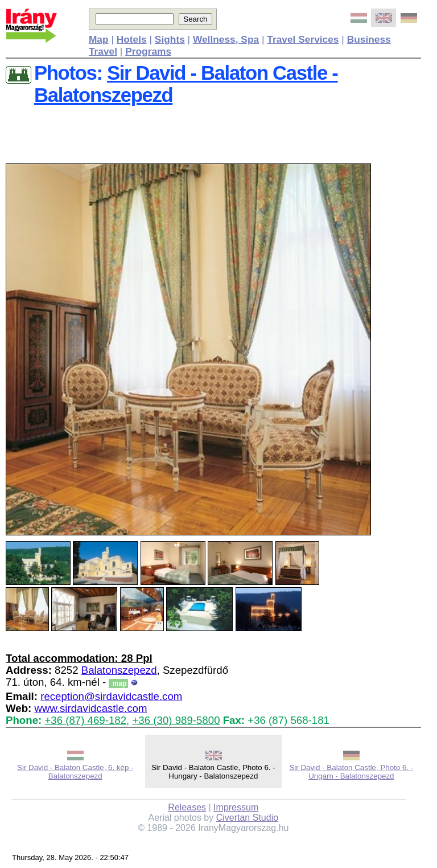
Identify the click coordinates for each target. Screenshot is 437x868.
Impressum (236, 807)
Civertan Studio (247, 818)
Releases (187, 807)
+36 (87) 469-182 (85, 720)
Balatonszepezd (119, 670)
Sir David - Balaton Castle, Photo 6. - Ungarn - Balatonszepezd (351, 772)
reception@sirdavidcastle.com (111, 696)
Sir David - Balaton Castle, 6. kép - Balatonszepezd (75, 772)
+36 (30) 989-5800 (176, 720)
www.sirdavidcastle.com (90, 708)
